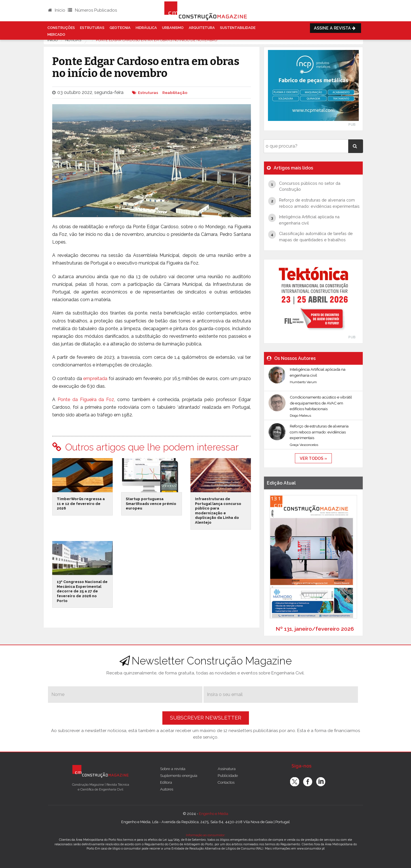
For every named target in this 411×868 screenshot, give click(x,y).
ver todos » (313, 458)
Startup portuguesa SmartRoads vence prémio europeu (151, 504)
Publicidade (228, 775)
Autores (167, 789)
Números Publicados (92, 10)
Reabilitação (175, 93)
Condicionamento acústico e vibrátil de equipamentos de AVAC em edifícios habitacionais (321, 403)
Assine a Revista (335, 28)
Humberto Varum (303, 382)
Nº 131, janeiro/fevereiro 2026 (315, 629)
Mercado (56, 34)
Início (57, 10)
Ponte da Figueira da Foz (86, 400)
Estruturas (92, 28)
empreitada (95, 379)
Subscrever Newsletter (206, 718)
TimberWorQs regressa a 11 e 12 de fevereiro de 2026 (81, 504)
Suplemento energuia (179, 775)
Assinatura (227, 769)
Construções (61, 28)
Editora (166, 782)
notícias (73, 40)
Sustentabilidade (238, 28)
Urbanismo (173, 28)
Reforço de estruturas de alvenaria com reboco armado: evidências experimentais (319, 432)
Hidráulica (146, 28)
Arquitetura (202, 28)
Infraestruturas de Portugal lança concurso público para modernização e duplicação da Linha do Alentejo (218, 511)
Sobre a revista (173, 769)
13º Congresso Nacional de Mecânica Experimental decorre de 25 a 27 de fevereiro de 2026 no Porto (82, 591)
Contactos (226, 782)
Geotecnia (120, 28)
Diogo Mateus (300, 416)
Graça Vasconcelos (304, 445)
